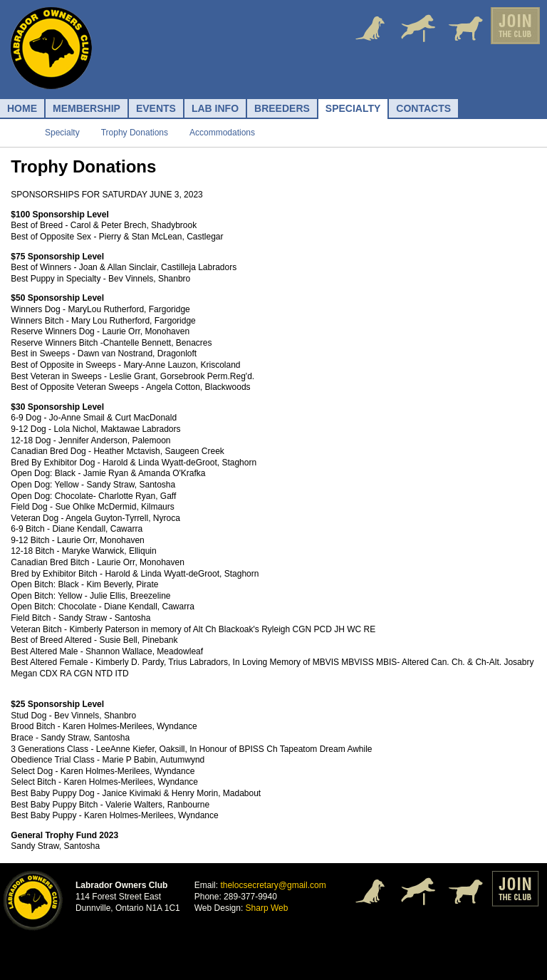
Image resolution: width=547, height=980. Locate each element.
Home (22, 108)
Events (156, 108)
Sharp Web (267, 908)
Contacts (423, 108)
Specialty (353, 108)
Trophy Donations (135, 133)
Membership (87, 108)
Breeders (282, 108)
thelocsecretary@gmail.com (273, 885)
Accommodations (222, 133)
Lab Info (215, 108)
